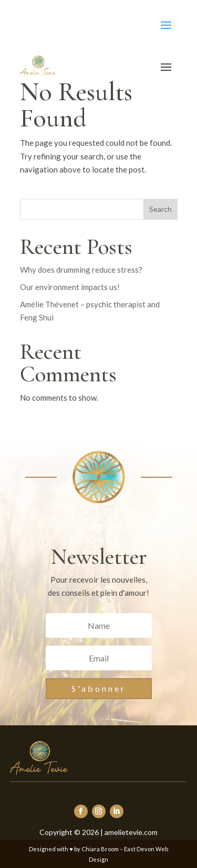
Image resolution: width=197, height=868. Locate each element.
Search (160, 209)
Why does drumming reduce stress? (81, 270)
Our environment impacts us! (70, 287)
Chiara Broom (100, 849)
